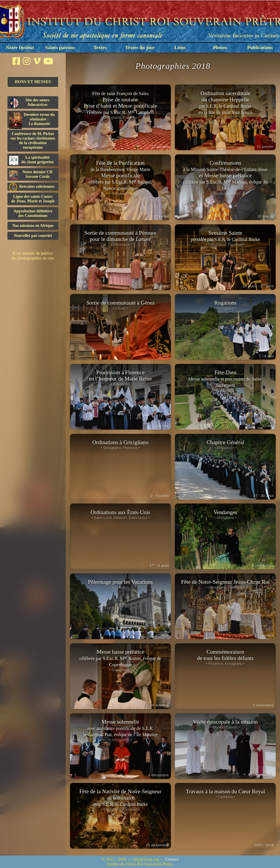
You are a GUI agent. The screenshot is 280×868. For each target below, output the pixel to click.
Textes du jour (140, 48)
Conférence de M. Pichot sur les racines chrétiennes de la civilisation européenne (33, 141)
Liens (180, 48)
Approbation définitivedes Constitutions (33, 213)
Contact (172, 859)
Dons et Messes (33, 82)
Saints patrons (60, 48)
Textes (100, 48)
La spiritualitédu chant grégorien (31, 160)
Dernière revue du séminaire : (32, 120)
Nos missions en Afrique (33, 226)
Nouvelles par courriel (33, 236)
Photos (220, 48)
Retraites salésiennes (32, 187)
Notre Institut (20, 48)
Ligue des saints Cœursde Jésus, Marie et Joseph (33, 199)
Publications (260, 48)
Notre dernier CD (31, 175)
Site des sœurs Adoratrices (29, 103)
